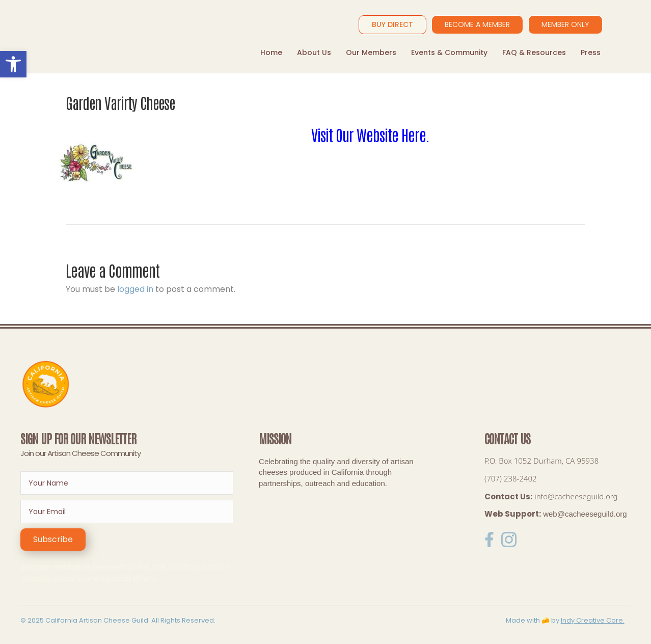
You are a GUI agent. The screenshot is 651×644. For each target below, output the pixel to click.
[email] (127, 512)
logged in (135, 289)
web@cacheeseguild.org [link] (585, 514)
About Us (314, 52)
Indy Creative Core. (593, 620)
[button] (53, 540)
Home (271, 52)
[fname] (127, 483)
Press (591, 52)
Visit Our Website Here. (370, 134)
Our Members (371, 52)
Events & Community (449, 52)
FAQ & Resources (534, 52)
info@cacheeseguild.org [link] (576, 496)
